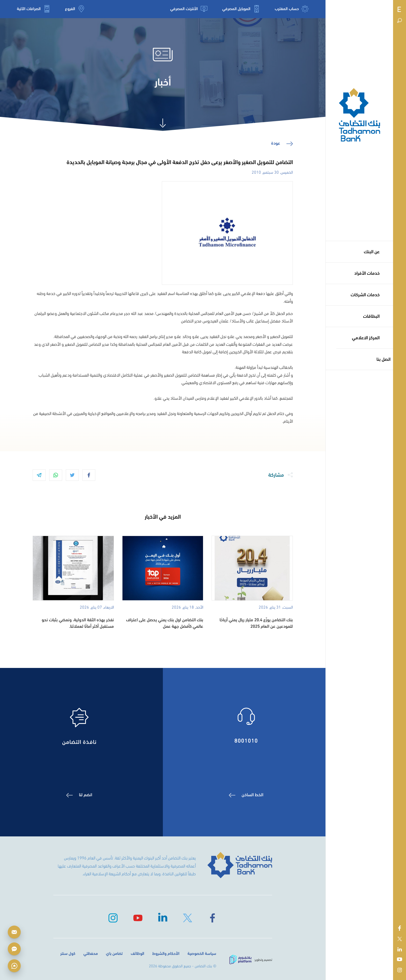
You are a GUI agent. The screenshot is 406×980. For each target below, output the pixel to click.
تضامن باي (114, 953)
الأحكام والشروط (166, 953)
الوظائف (137, 953)
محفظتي (91, 953)
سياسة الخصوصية (202, 953)
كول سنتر (68, 953)
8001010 (246, 740)
